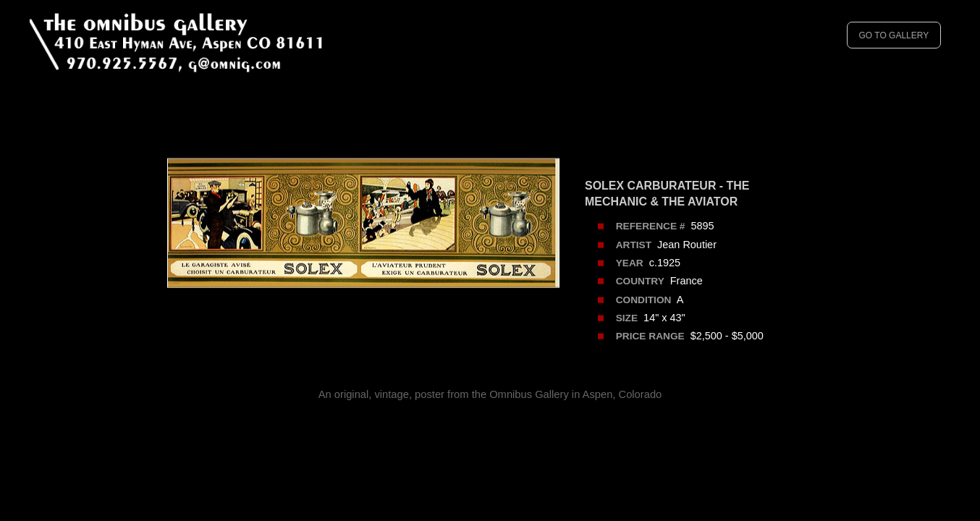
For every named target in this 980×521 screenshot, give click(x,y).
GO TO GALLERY (894, 35)
